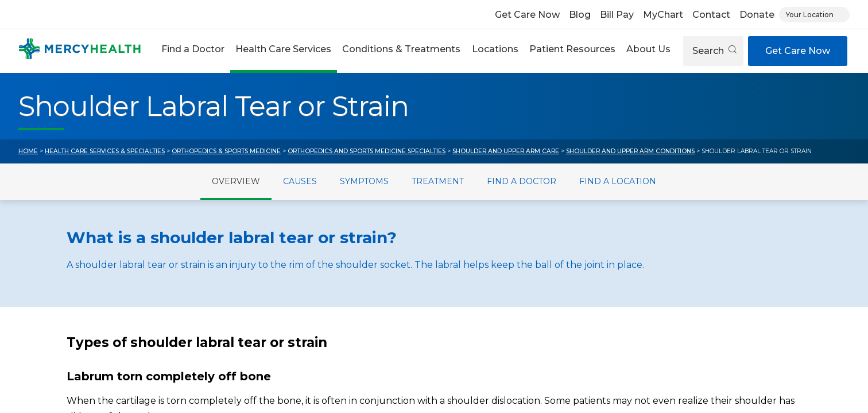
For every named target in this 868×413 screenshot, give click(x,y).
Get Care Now (527, 15)
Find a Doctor (193, 49)
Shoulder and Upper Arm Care (506, 151)
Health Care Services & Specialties (105, 151)
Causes (300, 181)
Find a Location (618, 181)
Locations (495, 49)
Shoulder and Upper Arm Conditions (630, 151)
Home (28, 151)
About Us (648, 49)
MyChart (663, 15)
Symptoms (364, 181)
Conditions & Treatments (401, 49)
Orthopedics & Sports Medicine (226, 151)
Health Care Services (283, 49)
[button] (193, 51)
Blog (580, 15)
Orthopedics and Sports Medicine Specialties (367, 151)
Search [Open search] (714, 51)
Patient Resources (572, 49)
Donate (757, 15)
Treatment (438, 181)
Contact (711, 15)
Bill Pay (617, 15)
